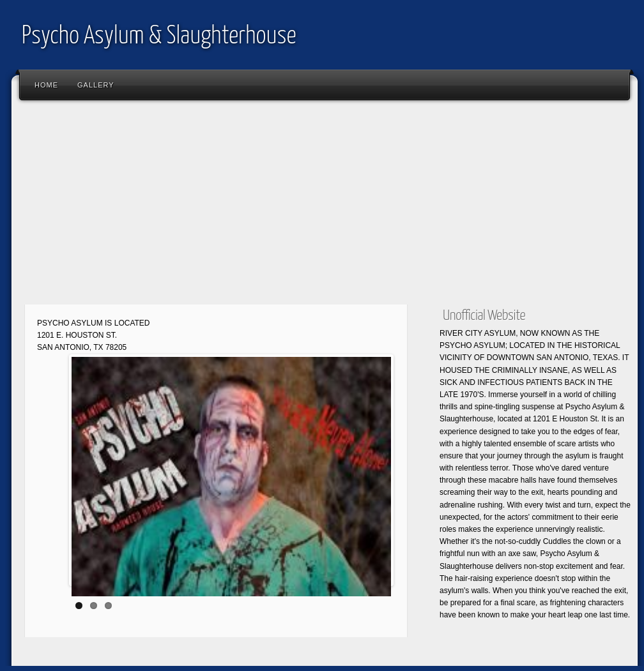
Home (46, 85)
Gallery (96, 85)
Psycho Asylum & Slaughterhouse (159, 37)
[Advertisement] (325, 207)
